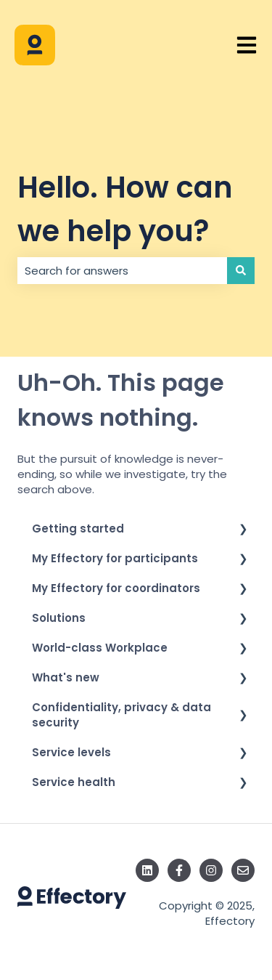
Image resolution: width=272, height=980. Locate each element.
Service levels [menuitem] (71, 752)
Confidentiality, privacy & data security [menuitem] (121, 715)
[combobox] (122, 271)
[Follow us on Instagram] (211, 870)
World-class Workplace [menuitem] (100, 648)
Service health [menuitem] (74, 782)
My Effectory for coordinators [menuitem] (116, 588)
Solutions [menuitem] (59, 618)
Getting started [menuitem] (78, 529)
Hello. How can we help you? (125, 209)
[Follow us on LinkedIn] (147, 870)
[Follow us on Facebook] (179, 870)
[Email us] (243, 870)
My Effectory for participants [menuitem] (115, 558)
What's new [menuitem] (66, 677)
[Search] (241, 271)
